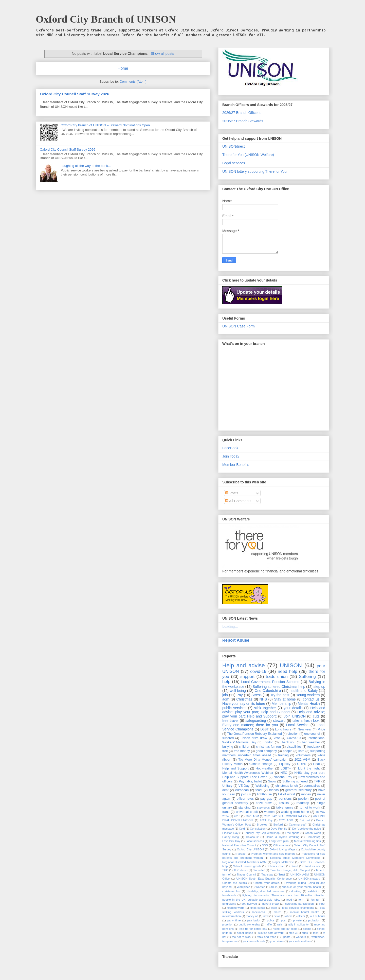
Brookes (262, 825)
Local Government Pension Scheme (270, 682)
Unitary (227, 786)
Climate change (261, 764)
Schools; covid (276, 866)
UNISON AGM (300, 874)
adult (273, 887)
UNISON (291, 665)
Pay (240, 695)
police (271, 920)
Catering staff (298, 825)
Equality (285, 764)
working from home (295, 812)
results (284, 803)
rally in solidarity (298, 924)
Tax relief (259, 870)
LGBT (264, 729)
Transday (267, 874)
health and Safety (304, 691)
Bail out (305, 820)
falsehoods (229, 895)
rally (280, 924)
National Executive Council (239, 845)
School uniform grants (247, 866)
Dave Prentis (279, 829)
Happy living (231, 837)
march (277, 912)
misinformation (232, 916)
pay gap (266, 799)
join (225, 695)
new (266, 916)
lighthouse (264, 794)
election (293, 734)
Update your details (267, 883)
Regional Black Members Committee (295, 858)
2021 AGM (252, 816)
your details (293, 708)
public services (234, 708)
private (297, 920)
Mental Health (309, 704)
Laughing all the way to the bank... (86, 166)
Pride (322, 729)
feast (259, 790)
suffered (228, 738)
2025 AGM (286, 820)
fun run (316, 900)
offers (289, 916)
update (286, 937)
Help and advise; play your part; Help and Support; (274, 714)
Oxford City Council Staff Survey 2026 (75, 94)
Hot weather (265, 768)
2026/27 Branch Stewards (243, 121)
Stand (294, 866)
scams (307, 929)
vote (277, 738)
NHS (263, 699)
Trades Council (246, 874)
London (268, 742)
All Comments (238, 501)
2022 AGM (302, 760)
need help (288, 671)
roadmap (303, 803)
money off (252, 916)
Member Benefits (236, 465)
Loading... (230, 626)
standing (245, 808)
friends (274, 790)
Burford (278, 825)
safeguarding (256, 721)
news (277, 916)
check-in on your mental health (301, 887)
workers (301, 937)
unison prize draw (254, 738)
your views (277, 941)
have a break (271, 904)
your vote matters (300, 941)
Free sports (292, 833)
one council (312, 734)
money (306, 794)
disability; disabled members (266, 891)
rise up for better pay (253, 929)
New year (304, 729)
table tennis (285, 808)
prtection (228, 924)
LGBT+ (286, 768)
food (289, 900)
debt (225, 790)
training (284, 755)
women (270, 812)
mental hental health (305, 912)
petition (303, 799)
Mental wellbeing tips (307, 841)
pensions (285, 799)
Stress (257, 695)
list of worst (286, 794)
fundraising (229, 904)
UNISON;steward (309, 879)
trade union (277, 677)
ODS (265, 845)
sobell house (245, 933)
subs (305, 933)
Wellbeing (262, 786)
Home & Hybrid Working (283, 837)
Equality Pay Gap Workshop (262, 833)
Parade (241, 854)
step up (319, 687)
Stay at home (285, 699)
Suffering (307, 677)
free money (242, 751)
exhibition (314, 891)
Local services (255, 841)
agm (226, 699)
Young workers (308, 695)
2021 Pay (266, 820)
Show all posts (162, 54)
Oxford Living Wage (282, 849)
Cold (242, 829)
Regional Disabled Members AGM (244, 862)
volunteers (303, 755)
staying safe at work (271, 933)
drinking (296, 891)
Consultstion (258, 829)
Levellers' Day (231, 841)
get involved (249, 904)
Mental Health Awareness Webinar (248, 773)
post (284, 920)
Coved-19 (294, 738)
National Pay (283, 777)
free (225, 751)
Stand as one (312, 866)
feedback (314, 747)
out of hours (318, 916)
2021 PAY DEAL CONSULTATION (286, 816)
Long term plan (279, 841)
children (245, 747)
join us (246, 794)
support (247, 677)
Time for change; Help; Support (290, 870)
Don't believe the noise (307, 829)
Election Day (230, 833)
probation (314, 920)
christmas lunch (286, 786)
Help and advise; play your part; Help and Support (274, 710)
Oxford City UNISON (250, 849)
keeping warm (235, 908)
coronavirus (312, 786)
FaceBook (230, 448)
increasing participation (299, 904)
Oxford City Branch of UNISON (106, 19)
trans (226, 812)
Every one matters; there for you (250, 725)
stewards (263, 808)
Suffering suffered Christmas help (279, 687)
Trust (282, 874)
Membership (281, 704)
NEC (284, 773)
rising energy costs (285, 929)
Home (123, 68)
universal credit (247, 812)
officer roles (245, 799)
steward (279, 721)
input (322, 904)
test (315, 933)
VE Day (244, 786)
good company (266, 751)
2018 (237, 816)
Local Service (297, 725)
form (301, 900)
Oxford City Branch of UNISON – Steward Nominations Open (105, 125)
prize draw (264, 803)
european (242, 790)
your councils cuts (254, 941)
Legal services (234, 163)
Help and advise (244, 665)
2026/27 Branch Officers (241, 113)
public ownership (249, 924)
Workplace (243, 887)
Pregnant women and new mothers (273, 854)
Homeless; (313, 837)
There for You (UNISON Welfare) (248, 155)
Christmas (244, 699)
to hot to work (310, 808)
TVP (317, 781)
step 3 (293, 933)
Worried (260, 887)
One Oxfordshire (268, 691)
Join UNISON (295, 716)
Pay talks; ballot (250, 781)
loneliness (259, 912)
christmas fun (231, 891)
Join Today (231, 456)
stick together (265, 708)
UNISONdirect (234, 146)
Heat (316, 764)
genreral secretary (299, 790)
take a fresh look (306, 721)
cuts (316, 716)
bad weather (311, 742)
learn (274, 908)
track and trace (266, 937)
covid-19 (258, 671)
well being (238, 691)
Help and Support (235, 768)
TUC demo (241, 870)
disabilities (294, 747)
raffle (269, 924)
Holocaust (252, 837)
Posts (232, 493)
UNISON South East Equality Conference (264, 879)
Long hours (283, 729)
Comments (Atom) (133, 82)
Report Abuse (236, 640)
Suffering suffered (295, 781)
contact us (311, 699)
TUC (225, 870)
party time (234, 920)
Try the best (280, 695)
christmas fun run (268, 747)
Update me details (235, 883)
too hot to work (242, 937)
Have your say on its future (244, 704)
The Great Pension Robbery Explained (254, 734)
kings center (258, 908)
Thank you (288, 742)
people (288, 751)
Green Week (313, 833)
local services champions (298, 908)
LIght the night (309, 768)
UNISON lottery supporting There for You (254, 171)
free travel (230, 721)
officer (301, 916)
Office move (281, 845)
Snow (272, 781)
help (226, 682)
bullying (228, 747)
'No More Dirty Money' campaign (263, 760)
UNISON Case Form (239, 326)
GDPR (302, 764)
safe (301, 751)
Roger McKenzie (283, 862)
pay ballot (254, 920)
